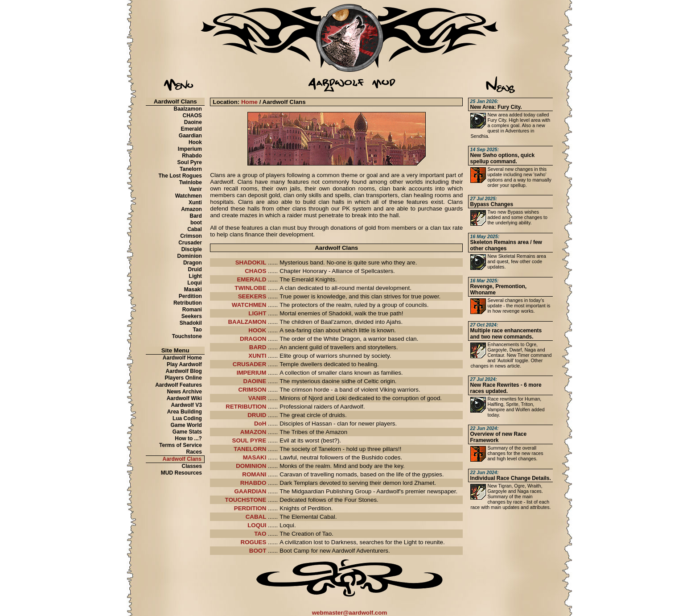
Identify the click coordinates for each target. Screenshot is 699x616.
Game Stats (187, 432)
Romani (192, 310)
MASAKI (255, 457)
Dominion (190, 256)
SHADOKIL (251, 263)
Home (249, 102)
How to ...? (188, 438)
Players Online (183, 378)
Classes (192, 466)
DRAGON (253, 339)
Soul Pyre (190, 162)
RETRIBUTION (246, 407)
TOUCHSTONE (246, 500)
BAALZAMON (247, 322)
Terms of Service (181, 445)
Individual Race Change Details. (510, 475)
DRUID (257, 415)
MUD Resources (181, 473)
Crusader (190, 243)
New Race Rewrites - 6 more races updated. (506, 385)
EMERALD (251, 279)
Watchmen (189, 196)
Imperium (190, 149)
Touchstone (187, 336)
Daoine (193, 122)
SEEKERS (252, 296)
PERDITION (250, 508)
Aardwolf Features (179, 385)
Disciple (192, 249)
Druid (195, 269)
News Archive (185, 392)
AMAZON (253, 432)
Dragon (193, 263)
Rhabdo (192, 156)
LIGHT (257, 313)
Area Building (185, 412)
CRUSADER (250, 364)
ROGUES (254, 542)
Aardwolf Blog (184, 371)
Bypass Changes (491, 202)
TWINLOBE (250, 288)
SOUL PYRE (249, 440)
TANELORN (250, 449)
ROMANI (254, 474)
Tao (197, 330)
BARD (258, 347)
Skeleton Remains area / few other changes (506, 243)
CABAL (256, 517)
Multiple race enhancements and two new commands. (506, 331)
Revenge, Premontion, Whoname (498, 287)
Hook (195, 142)
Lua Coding (187, 418)
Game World (186, 425)
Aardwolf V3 (187, 405)
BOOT (258, 551)
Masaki (193, 289)
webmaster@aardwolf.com (350, 613)
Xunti (195, 203)
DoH (260, 424)
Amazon (191, 209)
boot (196, 223)
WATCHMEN (249, 305)
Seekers (192, 316)
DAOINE (255, 381)
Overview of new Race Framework (498, 434)
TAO (260, 534)
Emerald (191, 129)
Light (195, 276)
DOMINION (251, 466)
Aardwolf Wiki (184, 398)
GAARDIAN (251, 491)
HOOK (257, 330)
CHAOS (192, 116)
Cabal (195, 229)
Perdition (190, 296)
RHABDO (253, 483)
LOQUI (257, 525)
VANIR (257, 398)
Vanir (195, 189)
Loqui (195, 283)
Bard (196, 216)
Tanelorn (191, 169)
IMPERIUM (252, 373)
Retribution (188, 303)
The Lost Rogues (180, 176)
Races (194, 452)
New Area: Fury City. (496, 104)
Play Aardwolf (184, 364)
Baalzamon (188, 109)
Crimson (191, 236)
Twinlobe (191, 182)
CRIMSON (252, 390)
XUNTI (257, 356)
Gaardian (190, 136)
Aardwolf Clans (182, 459)
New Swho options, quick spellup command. (502, 156)
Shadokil (191, 323)
